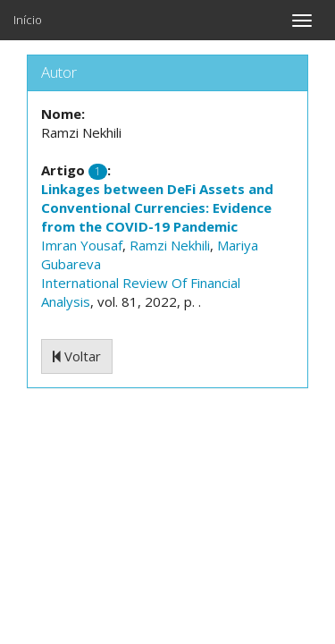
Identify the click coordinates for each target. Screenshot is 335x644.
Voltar (77, 356)
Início (28, 20)
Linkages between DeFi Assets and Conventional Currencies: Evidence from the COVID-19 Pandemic (157, 208)
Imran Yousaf (82, 245)
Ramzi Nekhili (170, 245)
